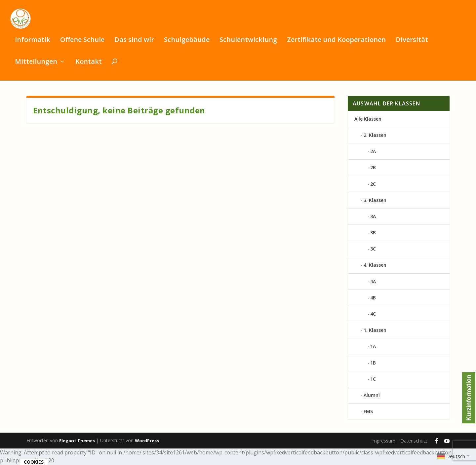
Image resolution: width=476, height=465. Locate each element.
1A (373, 347)
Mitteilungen (36, 65)
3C (373, 250)
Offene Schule (82, 43)
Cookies (34, 462)
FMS (368, 412)
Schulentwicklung (248, 43)
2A (373, 152)
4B (373, 298)
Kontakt (89, 65)
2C (373, 185)
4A (373, 282)
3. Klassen (375, 201)
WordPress (147, 441)
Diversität (412, 43)
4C (373, 314)
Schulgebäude (187, 43)
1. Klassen (375, 331)
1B (373, 363)
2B (373, 168)
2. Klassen (375, 136)
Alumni (372, 396)
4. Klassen (375, 266)
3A (373, 217)
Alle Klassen (368, 119)
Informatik (33, 43)
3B (373, 233)
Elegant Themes (77, 441)
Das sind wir (134, 43)
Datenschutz (414, 441)
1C (373, 380)
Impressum (383, 441)
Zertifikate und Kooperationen (336, 43)
